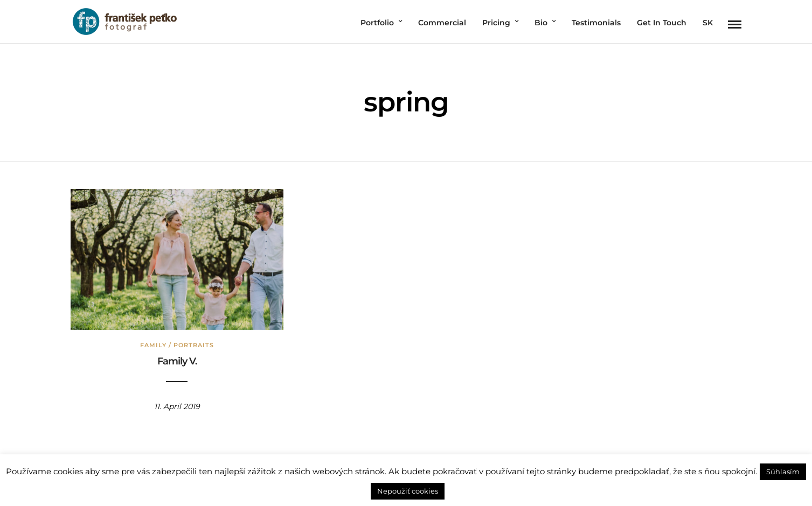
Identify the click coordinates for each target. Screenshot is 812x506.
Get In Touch (662, 23)
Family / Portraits (177, 345)
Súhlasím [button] (783, 472)
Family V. (177, 361)
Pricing (496, 23)
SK (708, 23)
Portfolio (377, 23)
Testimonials (596, 23)
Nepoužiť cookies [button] (408, 491)
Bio (541, 23)
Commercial (442, 23)
